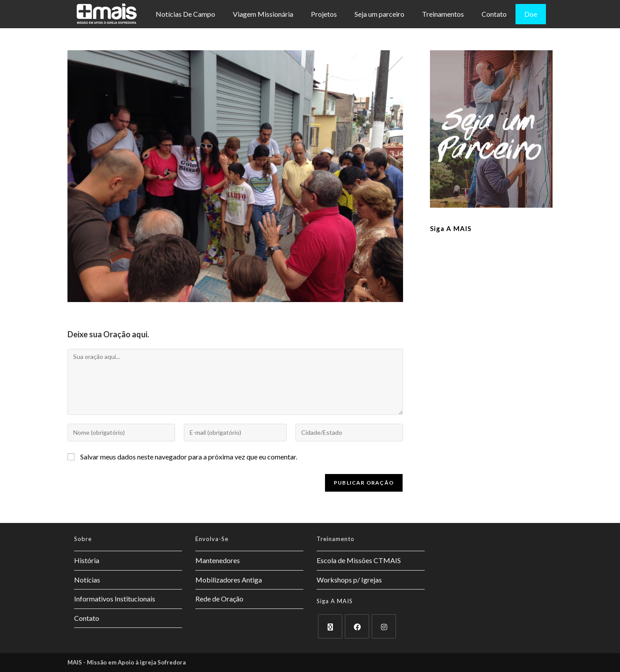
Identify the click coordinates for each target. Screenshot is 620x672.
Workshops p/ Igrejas (349, 580)
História (87, 560)
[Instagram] (384, 626)
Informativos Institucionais (115, 599)
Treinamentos (443, 14)
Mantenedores (218, 560)
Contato (494, 14)
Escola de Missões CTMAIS (359, 560)
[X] (330, 626)
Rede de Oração (219, 599)
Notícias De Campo (185, 14)
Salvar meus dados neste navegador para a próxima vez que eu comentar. (189, 457)
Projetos (324, 14)
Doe (531, 14)
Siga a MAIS (451, 228)
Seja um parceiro (379, 14)
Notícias (87, 580)
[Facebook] (357, 626)
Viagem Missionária (263, 14)
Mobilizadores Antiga (229, 580)
